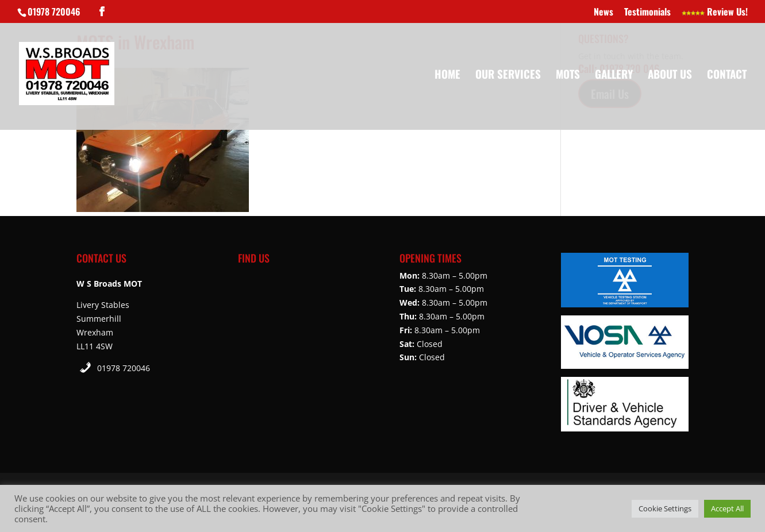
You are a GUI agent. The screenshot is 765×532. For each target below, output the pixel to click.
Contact (727, 76)
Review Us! (715, 13)
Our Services (508, 76)
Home (447, 76)
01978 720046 (124, 368)
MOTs (568, 76)
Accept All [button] (727, 508)
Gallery (614, 76)
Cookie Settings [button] (665, 508)
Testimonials (647, 13)
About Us (670, 76)
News (603, 13)
